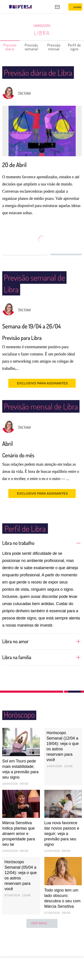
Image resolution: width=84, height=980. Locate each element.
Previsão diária (10, 47)
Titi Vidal (24, 105)
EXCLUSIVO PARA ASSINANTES (42, 395)
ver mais (42, 947)
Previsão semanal (31, 47)
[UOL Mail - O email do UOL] (57, 7)
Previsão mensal (54, 47)
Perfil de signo (75, 47)
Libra (42, 33)
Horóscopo (42, 26)
